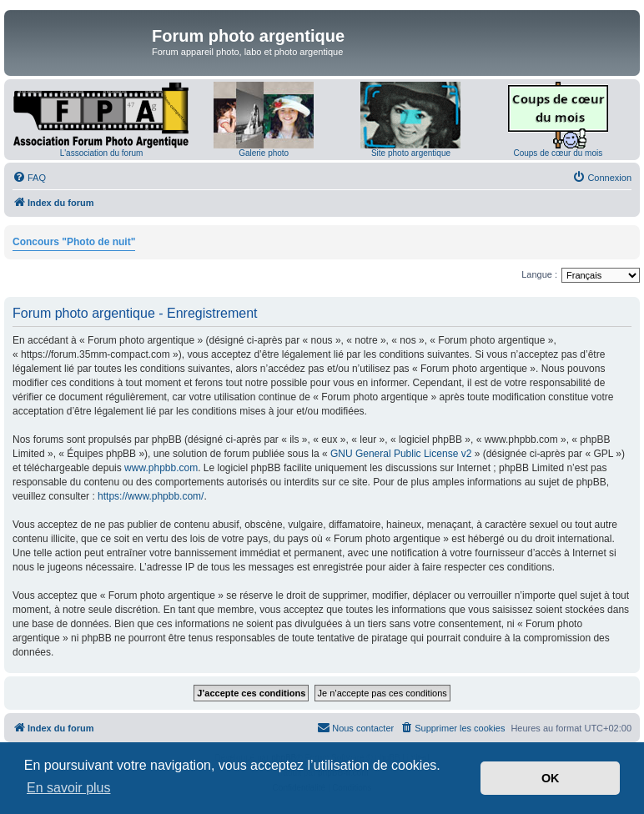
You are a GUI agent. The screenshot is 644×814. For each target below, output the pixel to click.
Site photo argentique (411, 153)
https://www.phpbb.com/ (151, 496)
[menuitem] (29, 178)
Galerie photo (264, 153)
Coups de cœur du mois (558, 153)
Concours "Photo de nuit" (74, 242)
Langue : (539, 274)
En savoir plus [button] (69, 788)
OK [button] (551, 778)
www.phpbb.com (161, 468)
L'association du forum (102, 153)
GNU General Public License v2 (401, 454)
